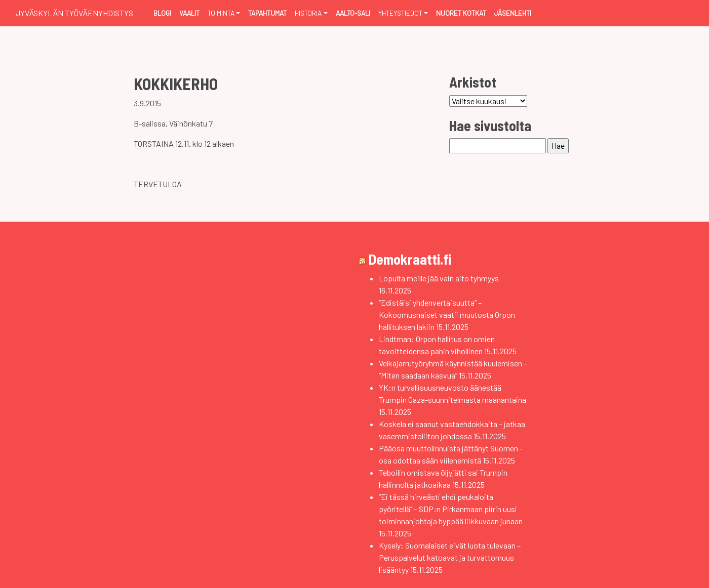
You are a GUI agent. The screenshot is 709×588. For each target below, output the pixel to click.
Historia (308, 13)
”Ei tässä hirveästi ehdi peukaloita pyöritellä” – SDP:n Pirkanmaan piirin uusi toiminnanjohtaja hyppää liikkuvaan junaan (451, 509)
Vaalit (189, 13)
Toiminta (221, 13)
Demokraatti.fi (410, 259)
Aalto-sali (353, 13)
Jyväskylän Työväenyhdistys (74, 13)
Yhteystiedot (400, 13)
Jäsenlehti (513, 13)
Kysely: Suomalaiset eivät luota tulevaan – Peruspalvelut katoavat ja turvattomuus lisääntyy (450, 557)
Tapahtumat (267, 13)
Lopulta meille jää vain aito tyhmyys (439, 278)
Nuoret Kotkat (461, 13)
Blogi (162, 13)
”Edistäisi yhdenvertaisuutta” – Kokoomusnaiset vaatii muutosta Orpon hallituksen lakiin (447, 314)
